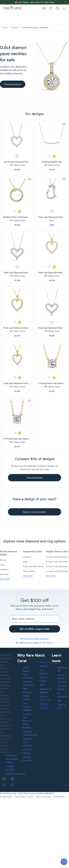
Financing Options (28, 751)
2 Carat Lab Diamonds (57, 562)
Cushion (4, 569)
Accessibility (59, 797)
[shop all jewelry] (34, 478)
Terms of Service (43, 797)
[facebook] (4, 779)
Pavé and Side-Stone (33, 566)
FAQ (42, 685)
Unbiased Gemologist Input (29, 685)
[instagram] (12, 785)
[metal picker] (17, 156)
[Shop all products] (13, 84)
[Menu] (64, 8)
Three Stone (29, 571)
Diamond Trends (62, 687)
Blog (60, 701)
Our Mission (44, 672)
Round (3, 560)
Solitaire (27, 557)
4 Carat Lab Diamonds (57, 571)
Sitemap (44, 704)
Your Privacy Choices (24, 797)
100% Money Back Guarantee (28, 673)
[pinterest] (12, 779)
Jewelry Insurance (28, 759)
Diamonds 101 (62, 669)
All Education (62, 695)
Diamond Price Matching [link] (27, 742)
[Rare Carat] (12, 8)
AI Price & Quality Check (28, 696)
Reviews (44, 666)
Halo (25, 562)
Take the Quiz (62, 706)
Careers (44, 708)
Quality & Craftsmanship (30, 733)
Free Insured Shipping (27, 707)
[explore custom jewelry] (34, 512)
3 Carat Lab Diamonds (57, 566)
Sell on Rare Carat (45, 698)
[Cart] (57, 8)
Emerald (4, 574)
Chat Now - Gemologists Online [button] (12, 759)
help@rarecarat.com (16, 774)
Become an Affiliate (46, 691)
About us (45, 662)
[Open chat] (64, 862)
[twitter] (4, 785)
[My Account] (51, 8)
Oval (2, 565)
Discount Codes (45, 679)
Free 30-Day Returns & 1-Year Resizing (28, 721)
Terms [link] (50, 643)
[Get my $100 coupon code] (35, 629)
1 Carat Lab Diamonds (57, 557)
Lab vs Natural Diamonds (62, 678)
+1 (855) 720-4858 (10, 768)
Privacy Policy (6, 797)
